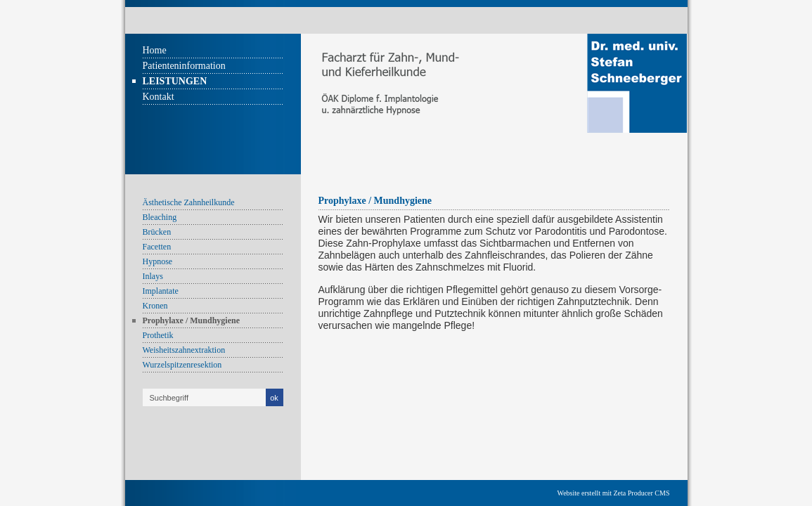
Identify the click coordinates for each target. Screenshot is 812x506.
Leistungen (175, 81)
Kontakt (159, 97)
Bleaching (160, 217)
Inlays (153, 276)
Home (155, 50)
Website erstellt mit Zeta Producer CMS (614, 493)
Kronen (155, 306)
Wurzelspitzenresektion (182, 365)
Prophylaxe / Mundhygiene (191, 320)
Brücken (157, 232)
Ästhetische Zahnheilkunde (189, 202)
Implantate (161, 291)
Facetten (157, 247)
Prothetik (158, 335)
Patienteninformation (184, 66)
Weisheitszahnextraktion (184, 350)
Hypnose (158, 261)
